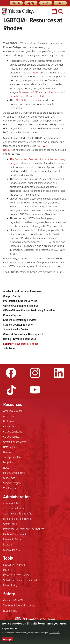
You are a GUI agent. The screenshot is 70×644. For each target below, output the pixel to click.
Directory (8, 452)
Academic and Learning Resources (22, 291)
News (6, 467)
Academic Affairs (12, 503)
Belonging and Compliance (17, 519)
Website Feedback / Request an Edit (22, 580)
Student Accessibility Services (20, 320)
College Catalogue (13, 431)
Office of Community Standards (21, 306)
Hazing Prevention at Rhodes (20, 339)
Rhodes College (18, 12)
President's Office (12, 539)
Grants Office (10, 524)
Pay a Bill (8, 570)
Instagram (35, 373)
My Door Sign (30, 73)
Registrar (8, 544)
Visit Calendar (10, 488)
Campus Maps (11, 426)
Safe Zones (9, 348)
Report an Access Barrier (16, 575)
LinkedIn (59, 373)
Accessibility (9, 416)
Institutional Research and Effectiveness (24, 529)
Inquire (16, 3)
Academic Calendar (13, 411)
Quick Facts (9, 478)
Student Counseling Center (18, 325)
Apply (31, 3)
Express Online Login (14, 564)
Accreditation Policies (14, 508)
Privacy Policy (10, 585)
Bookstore (8, 421)
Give (60, 3)
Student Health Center (16, 329)
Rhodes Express (12, 315)
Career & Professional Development (23, 334)
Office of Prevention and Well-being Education (29, 310)
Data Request (10, 447)
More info (55, 633)
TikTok (11, 390)
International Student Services (20, 301)
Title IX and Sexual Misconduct (19, 605)
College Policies (11, 436)
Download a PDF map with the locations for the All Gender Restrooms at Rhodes (38, 94)
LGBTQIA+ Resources (27, 100)
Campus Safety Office (14, 600)
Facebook (11, 373)
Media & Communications (16, 534)
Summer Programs (13, 483)
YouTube (35, 390)
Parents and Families (14, 473)
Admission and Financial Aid (18, 513)
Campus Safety (12, 296)
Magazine (8, 462)
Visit (46, 3)
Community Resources (15, 442)
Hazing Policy (10, 611)
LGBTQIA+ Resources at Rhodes (21, 344)
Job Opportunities (12, 457)
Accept (7, 639)
